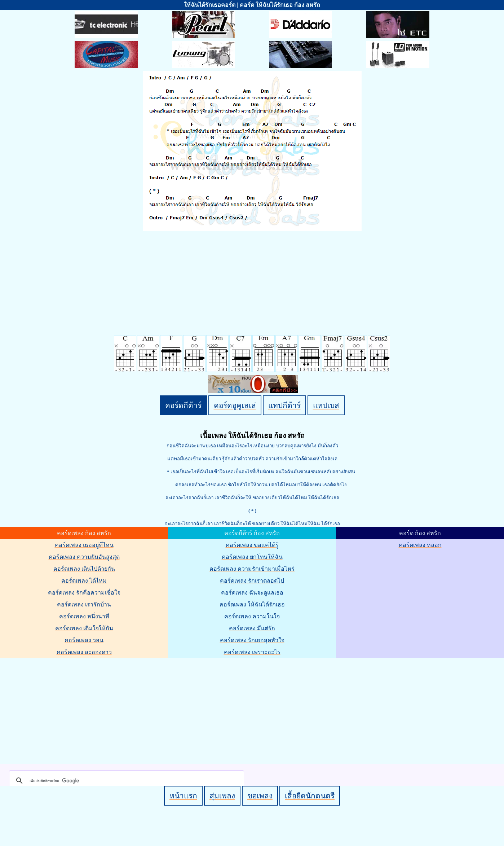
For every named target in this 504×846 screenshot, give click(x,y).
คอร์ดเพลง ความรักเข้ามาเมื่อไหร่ (252, 569)
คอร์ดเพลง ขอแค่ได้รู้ (252, 545)
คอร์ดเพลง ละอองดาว (84, 652)
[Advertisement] (253, 710)
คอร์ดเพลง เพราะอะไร (252, 652)
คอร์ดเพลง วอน (84, 640)
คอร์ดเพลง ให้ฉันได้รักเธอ (252, 604)
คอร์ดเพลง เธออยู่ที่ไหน (84, 545)
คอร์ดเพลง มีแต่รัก (252, 628)
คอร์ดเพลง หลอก (420, 545)
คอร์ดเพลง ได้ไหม (84, 581)
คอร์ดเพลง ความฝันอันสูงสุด (84, 557)
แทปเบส (326, 405)
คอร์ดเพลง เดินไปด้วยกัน (84, 569)
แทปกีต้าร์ (284, 405)
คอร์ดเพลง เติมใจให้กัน (84, 628)
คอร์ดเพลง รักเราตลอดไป (252, 581)
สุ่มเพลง (222, 796)
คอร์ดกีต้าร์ (183, 405)
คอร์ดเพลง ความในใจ (252, 616)
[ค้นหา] (125, 781)
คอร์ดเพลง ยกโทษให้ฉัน (252, 557)
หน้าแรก (183, 796)
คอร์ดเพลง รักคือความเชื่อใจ (84, 593)
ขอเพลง (260, 796)
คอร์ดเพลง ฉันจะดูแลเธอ (252, 593)
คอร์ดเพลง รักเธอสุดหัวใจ (252, 640)
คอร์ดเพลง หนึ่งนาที (84, 616)
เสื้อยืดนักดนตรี (310, 796)
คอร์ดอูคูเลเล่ (235, 405)
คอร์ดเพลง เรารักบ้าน (84, 604)
